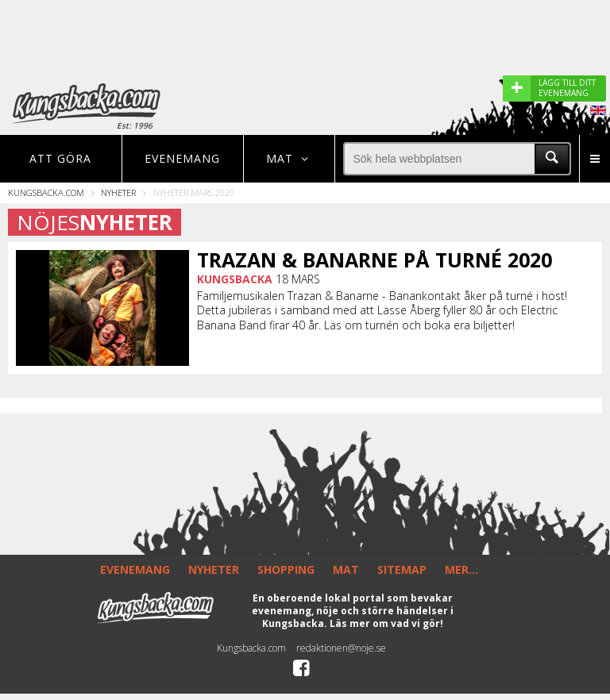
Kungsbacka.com (46, 192)
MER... (461, 569)
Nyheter (118, 192)
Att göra (60, 158)
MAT (346, 569)
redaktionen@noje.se (341, 648)
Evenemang (182, 158)
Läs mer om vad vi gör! (386, 623)
